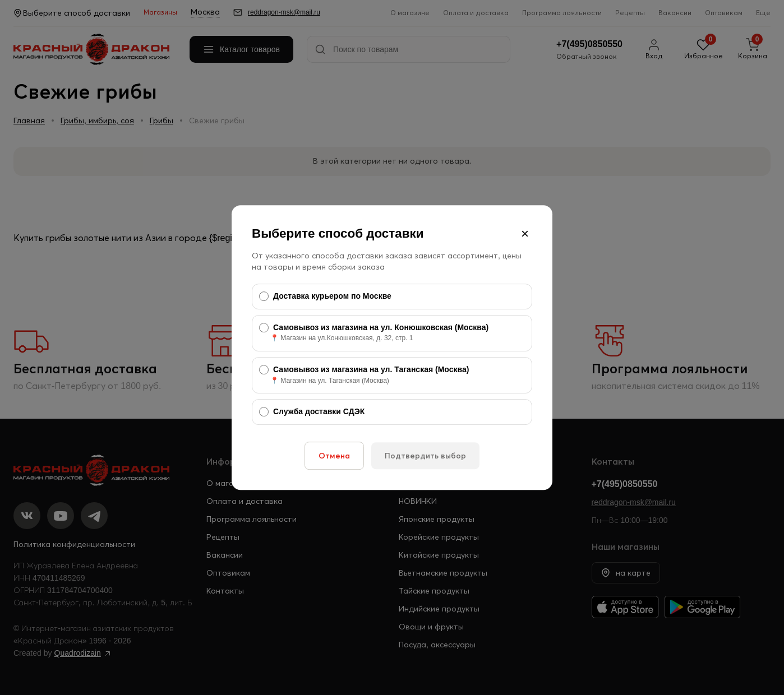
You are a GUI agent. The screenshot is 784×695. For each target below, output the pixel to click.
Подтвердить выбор (425, 456)
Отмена (334, 456)
